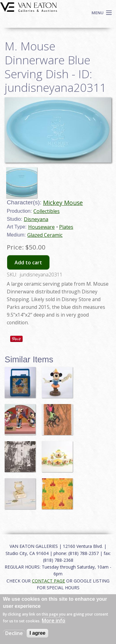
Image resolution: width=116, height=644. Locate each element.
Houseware (41, 227)
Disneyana (36, 219)
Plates (66, 227)
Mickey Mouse (63, 203)
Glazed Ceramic (45, 235)
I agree (37, 633)
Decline (14, 633)
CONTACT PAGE (48, 581)
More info (54, 621)
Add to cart (28, 262)
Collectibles (47, 211)
